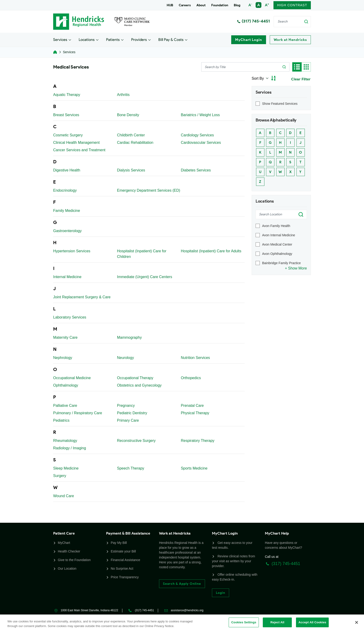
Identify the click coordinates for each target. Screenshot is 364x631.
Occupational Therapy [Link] (135, 378)
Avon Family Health (276, 226)
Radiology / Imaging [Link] (70, 448)
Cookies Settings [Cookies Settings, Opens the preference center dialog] (244, 622)
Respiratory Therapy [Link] (198, 441)
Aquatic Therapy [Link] (67, 95)
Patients (113, 39)
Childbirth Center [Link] (131, 135)
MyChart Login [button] (225, 533)
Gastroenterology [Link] (67, 231)
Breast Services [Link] (66, 115)
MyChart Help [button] (277, 533)
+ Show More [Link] (296, 268)
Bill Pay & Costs (171, 39)
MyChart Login (249, 40)
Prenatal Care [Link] (192, 406)
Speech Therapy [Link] (131, 468)
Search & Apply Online (182, 584)
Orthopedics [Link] (191, 378)
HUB (170, 5)
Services (60, 39)
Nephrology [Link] (63, 358)
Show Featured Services (280, 104)
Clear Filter (301, 79)
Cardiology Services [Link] (197, 135)
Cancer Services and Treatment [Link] (79, 150)
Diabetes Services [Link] (196, 170)
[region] (182, 623)
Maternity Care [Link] (65, 337)
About (201, 5)
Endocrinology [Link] (65, 190)
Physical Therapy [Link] (195, 413)
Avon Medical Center (277, 244)
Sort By (258, 78)
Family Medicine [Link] (67, 211)
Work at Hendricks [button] (175, 533)
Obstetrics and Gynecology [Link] (139, 385)
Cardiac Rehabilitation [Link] (135, 143)
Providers (139, 39)
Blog (237, 5)
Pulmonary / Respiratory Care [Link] (78, 413)
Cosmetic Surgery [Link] (68, 135)
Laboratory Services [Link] (70, 317)
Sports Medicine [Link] (194, 468)
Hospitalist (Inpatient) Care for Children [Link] (142, 254)
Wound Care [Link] (64, 496)
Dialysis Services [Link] (131, 170)
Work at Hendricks (290, 40)
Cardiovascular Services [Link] (201, 143)
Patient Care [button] (64, 533)
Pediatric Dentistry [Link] (132, 413)
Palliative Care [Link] (65, 406)
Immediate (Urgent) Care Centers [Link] (145, 277)
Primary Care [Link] (128, 420)
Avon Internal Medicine (279, 235)
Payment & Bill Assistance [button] (128, 533)
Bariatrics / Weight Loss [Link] (200, 115)
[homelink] (55, 52)
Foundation (220, 5)
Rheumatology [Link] (65, 441)
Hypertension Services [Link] (72, 251)
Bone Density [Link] (128, 115)
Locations (87, 39)
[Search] (292, 22)
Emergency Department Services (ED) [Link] (149, 190)
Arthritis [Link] (123, 95)
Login (221, 593)
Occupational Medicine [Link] (72, 378)
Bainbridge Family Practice (281, 263)
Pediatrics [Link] (61, 420)
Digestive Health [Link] (67, 170)
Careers (185, 5)
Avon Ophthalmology (277, 254)
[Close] (357, 622)
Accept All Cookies (312, 622)
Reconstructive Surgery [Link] (136, 441)
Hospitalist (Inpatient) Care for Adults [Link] (211, 251)
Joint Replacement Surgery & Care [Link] (82, 297)
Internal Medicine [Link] (67, 277)
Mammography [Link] (129, 337)
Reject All (277, 622)
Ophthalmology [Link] (66, 385)
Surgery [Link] (60, 476)
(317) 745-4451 (253, 21)
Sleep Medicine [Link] (66, 468)
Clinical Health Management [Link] (76, 143)
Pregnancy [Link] (126, 406)
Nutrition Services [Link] (195, 358)
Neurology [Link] (125, 358)
